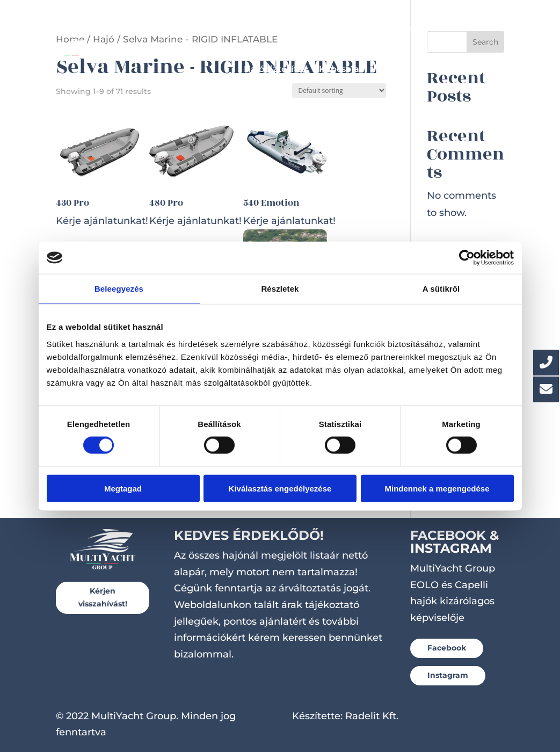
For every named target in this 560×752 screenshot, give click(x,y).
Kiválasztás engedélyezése (280, 488)
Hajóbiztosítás (275, 69)
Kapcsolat (341, 69)
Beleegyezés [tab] (119, 289)
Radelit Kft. (372, 716)
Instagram (448, 675)
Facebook (447, 648)
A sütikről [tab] (441, 289)
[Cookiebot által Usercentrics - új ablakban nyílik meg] (467, 258)
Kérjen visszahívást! (103, 597)
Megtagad (123, 488)
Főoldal (136, 28)
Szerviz (471, 28)
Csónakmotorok (351, 28)
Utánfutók (421, 28)
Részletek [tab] (280, 289)
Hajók (177, 28)
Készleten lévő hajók (258, 28)
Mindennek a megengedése (437, 488)
